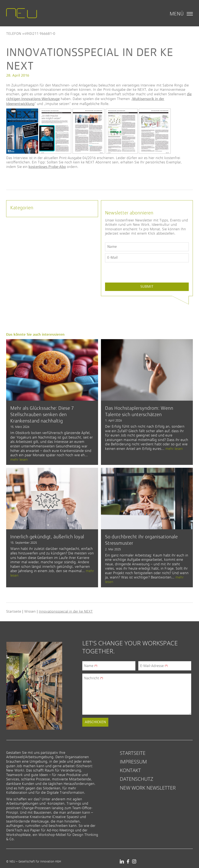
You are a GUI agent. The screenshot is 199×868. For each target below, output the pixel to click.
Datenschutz (137, 779)
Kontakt (130, 770)
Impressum (133, 762)
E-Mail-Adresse (154, 666)
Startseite (14, 611)
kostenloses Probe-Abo (47, 167)
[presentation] (136, 282)
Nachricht (94, 678)
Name (91, 666)
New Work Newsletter (148, 788)
